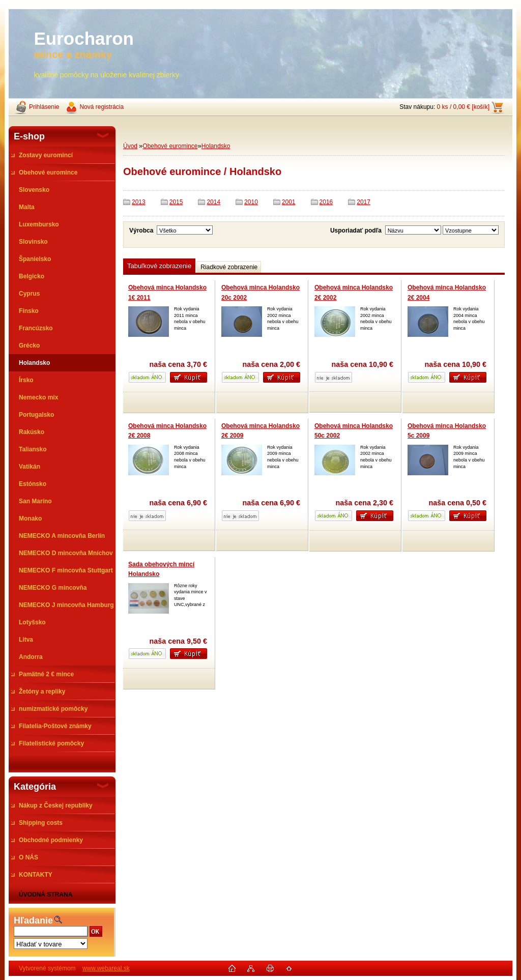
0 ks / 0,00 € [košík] (463, 107)
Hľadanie (33, 920)
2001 (289, 202)
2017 (364, 202)
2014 (213, 202)
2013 (139, 202)
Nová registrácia (102, 107)
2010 (251, 202)
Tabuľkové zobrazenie (159, 266)
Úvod (130, 146)
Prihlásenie (44, 107)
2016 (326, 202)
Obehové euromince (170, 146)
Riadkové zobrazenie (229, 267)
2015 (176, 202)
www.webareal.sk (106, 968)
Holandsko (216, 146)
